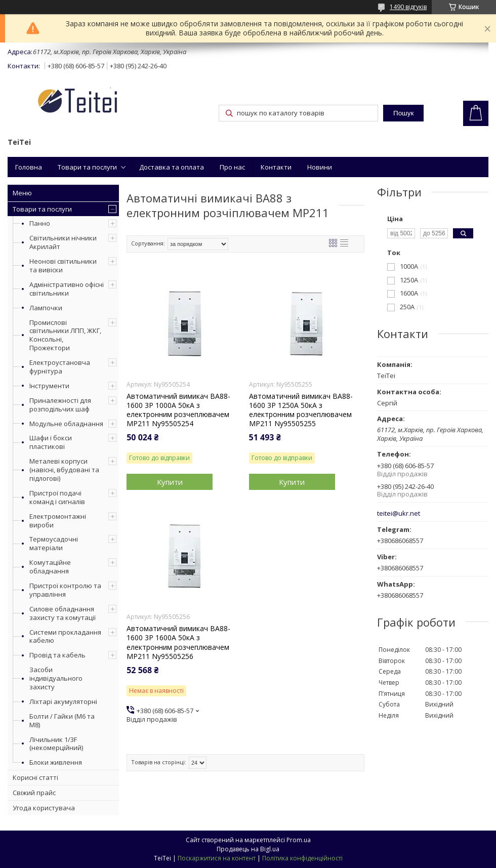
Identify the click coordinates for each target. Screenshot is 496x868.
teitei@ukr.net (399, 513)
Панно (40, 223)
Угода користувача (44, 808)
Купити (170, 482)
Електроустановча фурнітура (60, 367)
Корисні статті (35, 777)
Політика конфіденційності (302, 858)
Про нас (232, 167)
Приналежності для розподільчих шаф (60, 405)
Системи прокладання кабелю (65, 636)
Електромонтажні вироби (58, 521)
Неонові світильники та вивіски (63, 265)
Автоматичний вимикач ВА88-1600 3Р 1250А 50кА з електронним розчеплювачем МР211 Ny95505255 (301, 410)
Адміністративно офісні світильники (67, 289)
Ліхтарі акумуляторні (63, 701)
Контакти (276, 167)
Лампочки (46, 308)
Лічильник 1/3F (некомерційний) (56, 744)
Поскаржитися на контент (217, 858)
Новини (320, 167)
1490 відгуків (408, 7)
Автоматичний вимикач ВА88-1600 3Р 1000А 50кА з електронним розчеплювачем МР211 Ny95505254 (178, 410)
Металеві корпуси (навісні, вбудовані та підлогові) (64, 470)
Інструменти (49, 386)
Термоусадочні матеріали (54, 543)
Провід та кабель (57, 655)
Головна (29, 167)
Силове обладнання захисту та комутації (63, 613)
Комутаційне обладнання (50, 567)
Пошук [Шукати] (403, 113)
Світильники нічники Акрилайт (63, 242)
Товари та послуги (87, 167)
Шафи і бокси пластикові (51, 442)
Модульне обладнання (66, 424)
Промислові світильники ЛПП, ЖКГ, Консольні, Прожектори (65, 335)
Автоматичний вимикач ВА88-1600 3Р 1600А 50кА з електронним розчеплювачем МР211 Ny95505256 (178, 643)
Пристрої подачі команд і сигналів (57, 497)
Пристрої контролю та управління (65, 590)
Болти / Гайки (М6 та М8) (62, 720)
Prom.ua (299, 840)
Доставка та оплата (172, 167)
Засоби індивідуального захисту (56, 678)
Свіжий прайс (34, 793)
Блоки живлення (56, 762)
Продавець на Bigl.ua (248, 849)
